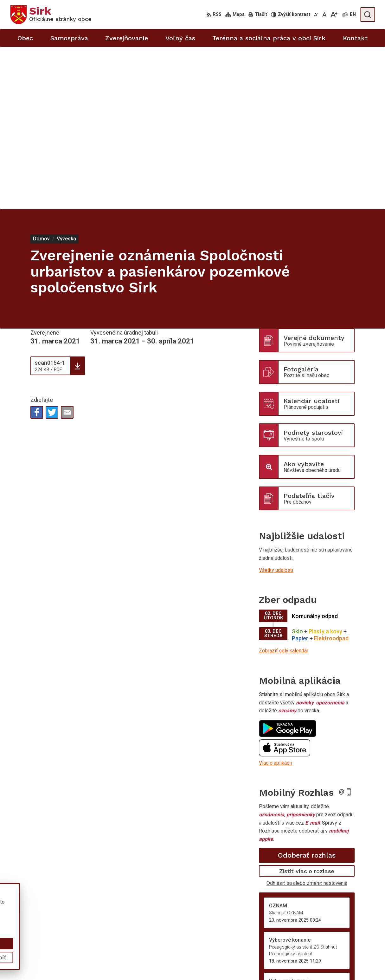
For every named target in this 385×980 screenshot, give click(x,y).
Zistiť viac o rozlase (307, 709)
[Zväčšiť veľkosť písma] (334, 15)
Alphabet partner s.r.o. (94, 910)
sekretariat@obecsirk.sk (348, 961)
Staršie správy (280, 828)
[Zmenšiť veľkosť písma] (316, 15)
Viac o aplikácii (275, 601)
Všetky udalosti (276, 408)
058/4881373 (336, 940)
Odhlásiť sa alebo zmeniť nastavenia (307, 721)
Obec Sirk (58, 916)
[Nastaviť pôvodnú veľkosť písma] (324, 15)
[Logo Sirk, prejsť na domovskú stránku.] (51, 15)
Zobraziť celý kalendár (284, 489)
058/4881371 (336, 947)
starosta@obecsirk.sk (345, 954)
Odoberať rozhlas (307, 693)
